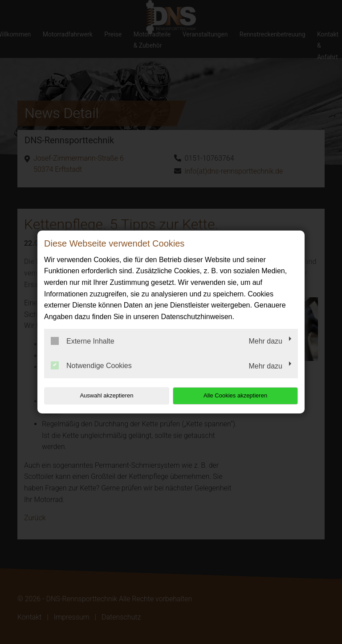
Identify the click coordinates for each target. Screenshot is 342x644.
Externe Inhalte (83, 341)
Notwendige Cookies (91, 365)
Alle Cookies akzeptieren (241, 395)
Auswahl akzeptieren (101, 395)
